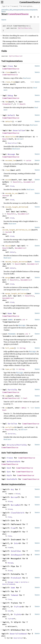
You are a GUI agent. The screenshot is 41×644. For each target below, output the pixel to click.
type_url (9, 369)
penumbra (21, 10)
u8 (7, 196)
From (13, 528)
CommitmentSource (30, 2)
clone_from (10, 82)
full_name (10, 348)
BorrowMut (15, 505)
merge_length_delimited (16, 293)
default (9, 121)
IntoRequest (17, 555)
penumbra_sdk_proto (9, 10)
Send (9, 468)
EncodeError (29, 182)
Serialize (12, 424)
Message (11, 154)
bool (25, 398)
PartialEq (12, 390)
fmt (7, 102)
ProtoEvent (16, 578)
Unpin (9, 475)
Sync (9, 472)
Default (11, 115)
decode (8, 246)
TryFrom (18, 607)
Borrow (14, 497)
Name (10, 313)
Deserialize (19, 130)
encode (8, 180)
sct (2, 12)
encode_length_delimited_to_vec (17, 230)
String (23, 348)
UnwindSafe (12, 479)
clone (8, 72)
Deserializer (12, 143)
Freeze (10, 458)
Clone (10, 66)
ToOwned (14, 595)
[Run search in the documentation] (20, 6)
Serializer (12, 434)
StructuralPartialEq (17, 445)
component (33, 10)
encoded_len (11, 160)
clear (8, 170)
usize (29, 160)
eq (6, 396)
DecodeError (20, 248)
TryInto (18, 614)
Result (23, 104)
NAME (10, 320)
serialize (10, 427)
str (24, 320)
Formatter (7, 104)
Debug (10, 95)
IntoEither (16, 551)
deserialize (11, 137)
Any (12, 489)
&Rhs (23, 408)
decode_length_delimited (16, 262)
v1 (5, 12)
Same (13, 588)
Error (20, 139)
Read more (27, 78)
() (21, 182)
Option (21, 28)
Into (16, 543)
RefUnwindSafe (13, 462)
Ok (16, 430)
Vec (4, 196)
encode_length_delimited (16, 207)
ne (6, 408)
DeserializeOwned (8, 584)
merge (8, 278)
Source (4, 20)
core (27, 10)
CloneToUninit (18, 513)
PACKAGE (12, 334)
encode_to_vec (12, 193)
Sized (12, 186)
